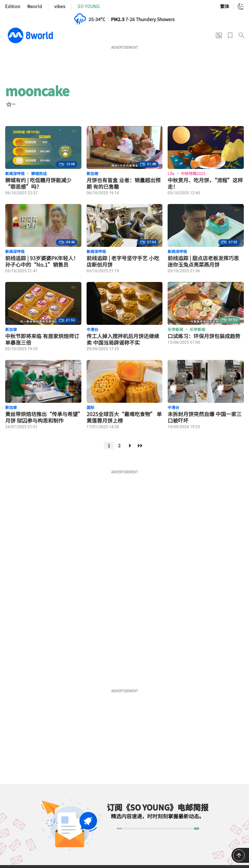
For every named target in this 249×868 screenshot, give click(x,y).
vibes (60, 6)
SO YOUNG (89, 6)
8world (35, 6)
